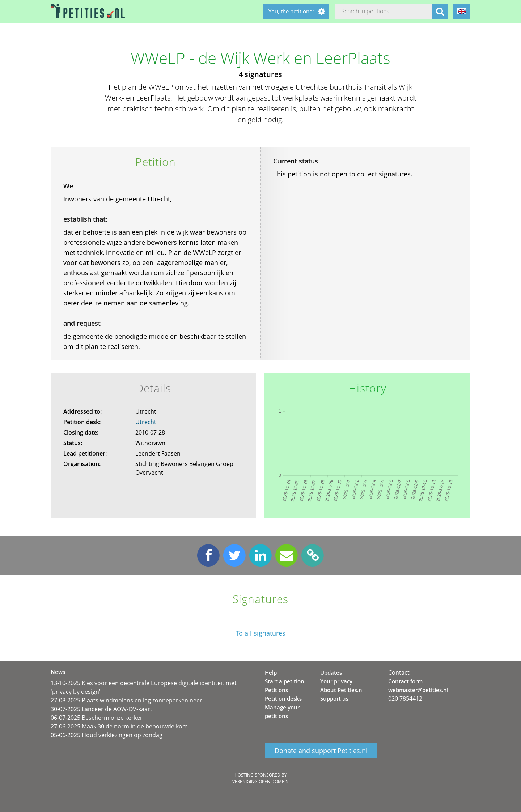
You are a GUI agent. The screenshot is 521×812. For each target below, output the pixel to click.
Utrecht (146, 422)
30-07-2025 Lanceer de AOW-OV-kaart (101, 709)
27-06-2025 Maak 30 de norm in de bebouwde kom (119, 726)
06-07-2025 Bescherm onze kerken (97, 718)
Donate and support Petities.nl (321, 751)
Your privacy (336, 681)
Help (271, 672)
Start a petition (285, 681)
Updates (331, 672)
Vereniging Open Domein (260, 781)
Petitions (276, 690)
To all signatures (261, 633)
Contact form (405, 681)
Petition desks (283, 698)
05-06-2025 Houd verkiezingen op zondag (107, 735)
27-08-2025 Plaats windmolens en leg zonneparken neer (126, 700)
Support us (334, 698)
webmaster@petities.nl (418, 690)
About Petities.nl (342, 690)
